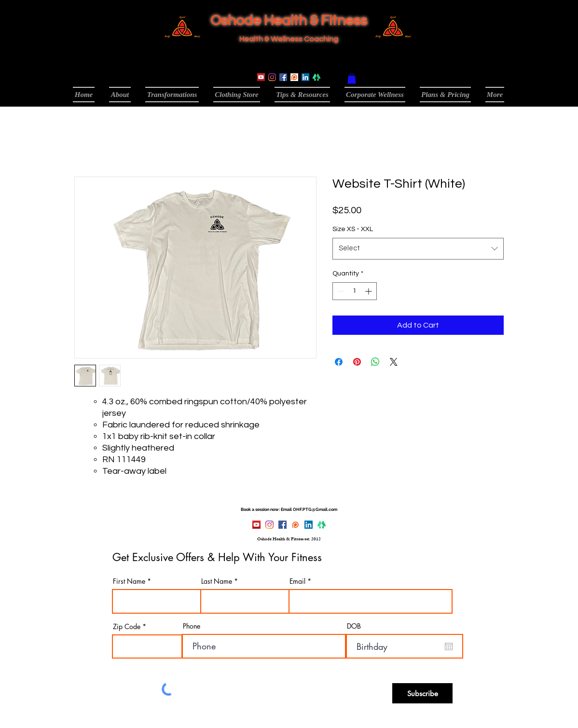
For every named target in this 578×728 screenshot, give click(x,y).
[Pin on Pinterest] (357, 362)
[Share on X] (394, 362)
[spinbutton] (355, 291)
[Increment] (369, 291)
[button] (352, 79)
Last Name (217, 581)
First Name (129, 581)
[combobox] (418, 248)
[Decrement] (340, 291)
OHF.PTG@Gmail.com (315, 509)
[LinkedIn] (305, 77)
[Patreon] (294, 77)
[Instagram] (272, 77)
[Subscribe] (422, 693)
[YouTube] (261, 77)
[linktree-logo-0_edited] (317, 77)
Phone (192, 626)
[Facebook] (283, 77)
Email (297, 581)
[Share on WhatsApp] (375, 362)
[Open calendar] (449, 646)
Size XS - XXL (353, 229)
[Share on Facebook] (339, 362)
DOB (354, 626)
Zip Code (127, 627)
